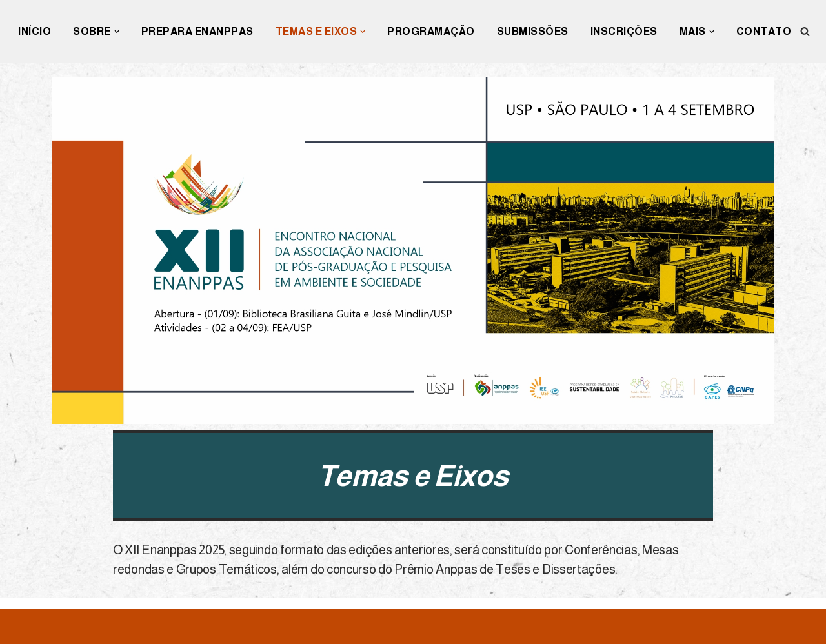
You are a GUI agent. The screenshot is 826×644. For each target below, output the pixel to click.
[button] (117, 32)
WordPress (128, 627)
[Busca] (805, 31)
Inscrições (624, 31)
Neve (24, 627)
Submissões (533, 31)
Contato (764, 31)
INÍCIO (35, 31)
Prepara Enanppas (197, 31)
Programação (431, 31)
